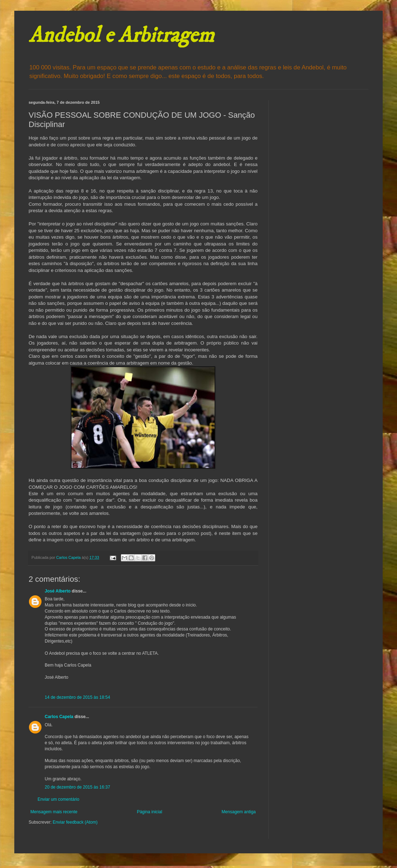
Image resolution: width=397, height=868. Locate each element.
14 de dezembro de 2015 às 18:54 (77, 697)
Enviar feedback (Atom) (75, 822)
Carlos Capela (59, 717)
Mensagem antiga (239, 812)
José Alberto (58, 591)
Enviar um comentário (58, 799)
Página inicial (150, 812)
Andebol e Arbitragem (121, 36)
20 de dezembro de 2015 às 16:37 (77, 787)
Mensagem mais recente (54, 812)
